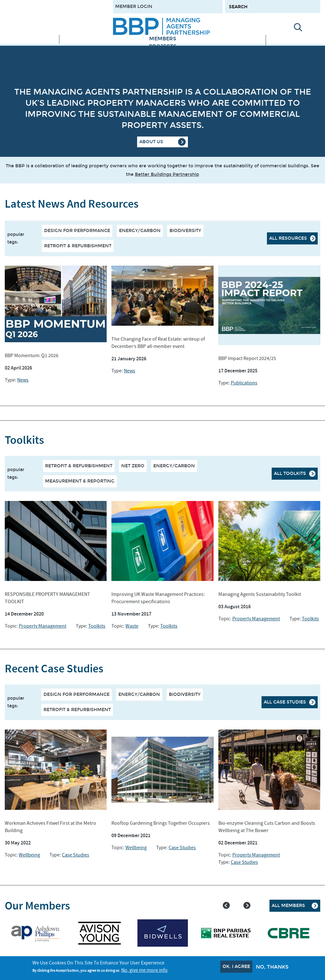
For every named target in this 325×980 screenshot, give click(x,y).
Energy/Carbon (140, 231)
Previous (226, 905)
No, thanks (272, 967)
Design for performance (77, 231)
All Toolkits (290, 473)
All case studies (285, 702)
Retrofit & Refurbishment (78, 246)
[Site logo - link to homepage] (161, 26)
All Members (288, 906)
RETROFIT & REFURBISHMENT (79, 466)
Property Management (43, 626)
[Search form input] (273, 7)
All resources (288, 238)
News (23, 380)
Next (247, 905)
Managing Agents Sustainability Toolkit (260, 594)
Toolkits (97, 626)
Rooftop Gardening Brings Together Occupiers (161, 823)
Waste (132, 626)
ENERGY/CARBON (174, 466)
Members (163, 39)
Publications (244, 383)
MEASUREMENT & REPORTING (80, 481)
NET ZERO (133, 466)
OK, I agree (236, 967)
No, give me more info (144, 970)
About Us (151, 142)
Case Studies (76, 855)
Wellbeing (29, 855)
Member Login (134, 7)
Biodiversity (185, 231)
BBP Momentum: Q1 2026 (32, 356)
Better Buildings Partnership (167, 174)
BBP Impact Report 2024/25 (247, 358)
